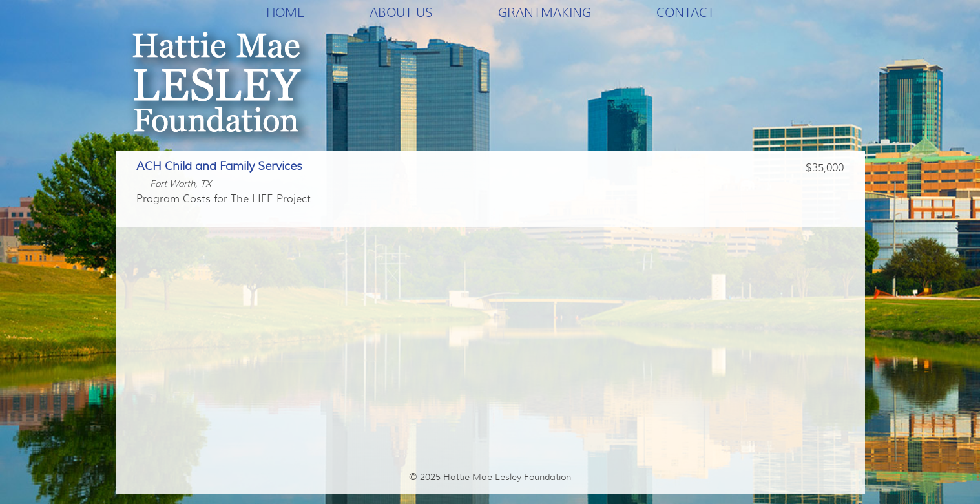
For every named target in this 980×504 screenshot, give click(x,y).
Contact (685, 12)
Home (285, 12)
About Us (401, 12)
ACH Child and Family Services (219, 166)
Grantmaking (545, 12)
